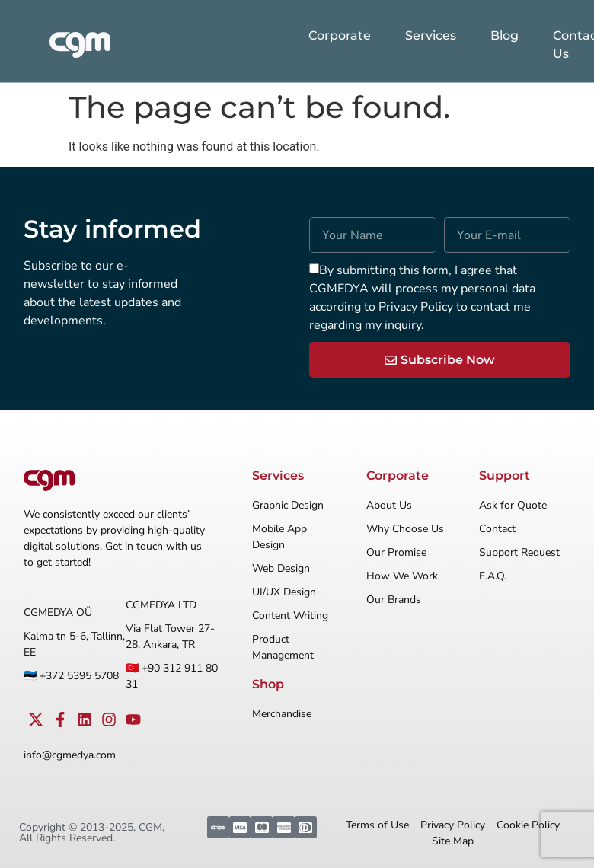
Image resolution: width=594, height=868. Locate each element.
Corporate (340, 35)
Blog (505, 35)
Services (431, 35)
